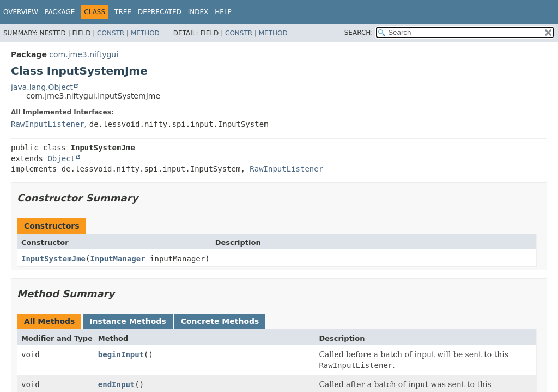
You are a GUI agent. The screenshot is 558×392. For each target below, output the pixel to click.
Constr (111, 33)
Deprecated (160, 12)
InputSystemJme (53, 259)
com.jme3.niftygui (84, 54)
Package (60, 12)
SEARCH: (359, 33)
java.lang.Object (42, 87)
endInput (116, 384)
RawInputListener (48, 124)
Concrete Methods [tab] (220, 321)
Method (145, 33)
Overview (21, 12)
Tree (123, 12)
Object (61, 158)
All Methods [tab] (49, 321)
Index (198, 12)
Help (223, 12)
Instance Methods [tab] (128, 321)
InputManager (117, 259)
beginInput (121, 354)
